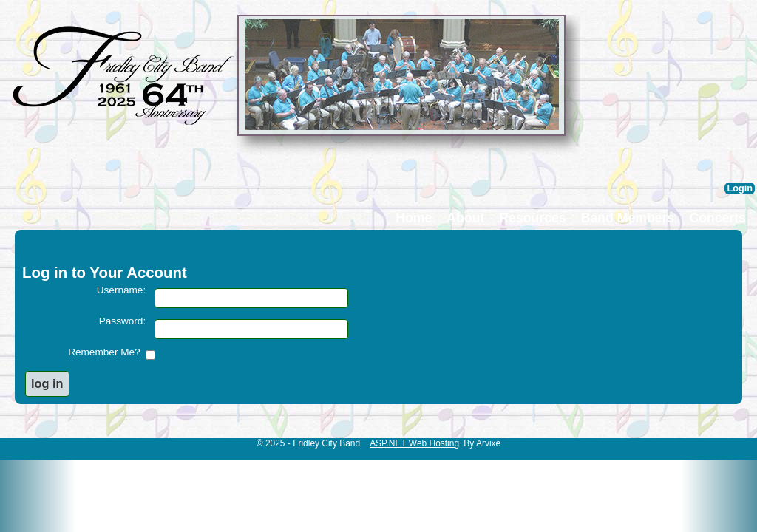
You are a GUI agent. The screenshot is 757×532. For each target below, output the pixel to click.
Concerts (717, 218)
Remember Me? (107, 352)
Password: (122, 321)
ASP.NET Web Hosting (414, 443)
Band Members (628, 218)
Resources (532, 218)
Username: (121, 290)
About (465, 218)
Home (414, 218)
